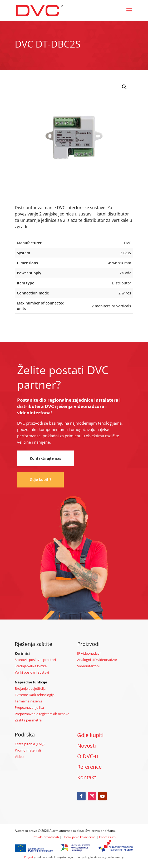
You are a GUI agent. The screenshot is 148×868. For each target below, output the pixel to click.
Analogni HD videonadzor (97, 660)
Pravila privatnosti (46, 837)
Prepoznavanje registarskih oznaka (42, 714)
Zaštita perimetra (28, 720)
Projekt (29, 857)
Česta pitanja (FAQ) (30, 744)
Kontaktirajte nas (45, 458)
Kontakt (87, 777)
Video (19, 757)
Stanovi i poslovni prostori (35, 660)
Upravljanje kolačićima (79, 837)
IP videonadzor (89, 653)
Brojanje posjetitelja (30, 688)
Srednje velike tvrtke (31, 666)
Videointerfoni (88, 666)
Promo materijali (28, 750)
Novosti (87, 746)
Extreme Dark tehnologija (35, 695)
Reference (89, 767)
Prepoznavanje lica (29, 707)
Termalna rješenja (29, 701)
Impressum (107, 837)
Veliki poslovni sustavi (32, 672)
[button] (124, 87)
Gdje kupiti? (40, 479)
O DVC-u (88, 756)
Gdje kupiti (90, 735)
